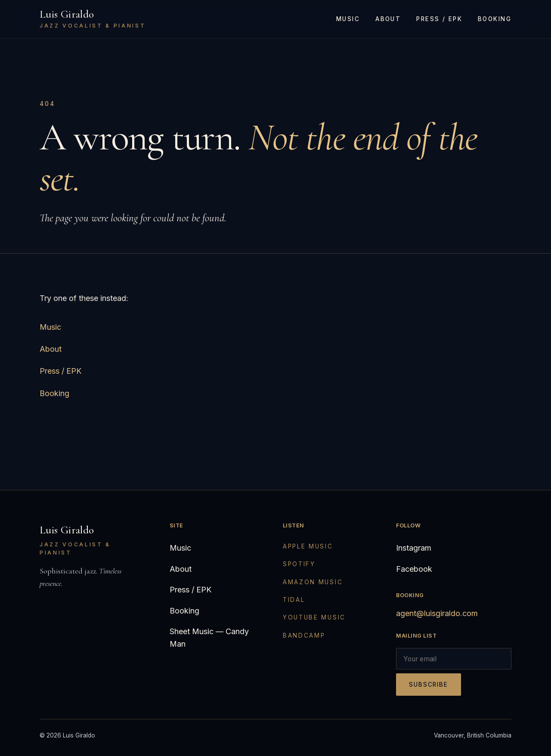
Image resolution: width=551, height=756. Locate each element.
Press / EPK (439, 19)
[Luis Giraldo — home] (93, 19)
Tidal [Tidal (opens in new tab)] (294, 600)
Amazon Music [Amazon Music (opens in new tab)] (313, 582)
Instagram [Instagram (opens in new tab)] (414, 548)
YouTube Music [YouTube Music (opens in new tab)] (314, 617)
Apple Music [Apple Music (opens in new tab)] (308, 546)
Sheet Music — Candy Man (209, 638)
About (388, 19)
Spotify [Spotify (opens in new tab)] (299, 564)
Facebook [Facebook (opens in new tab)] (414, 569)
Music (348, 19)
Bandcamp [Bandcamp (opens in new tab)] (304, 635)
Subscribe (429, 685)
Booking (495, 19)
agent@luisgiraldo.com (437, 613)
